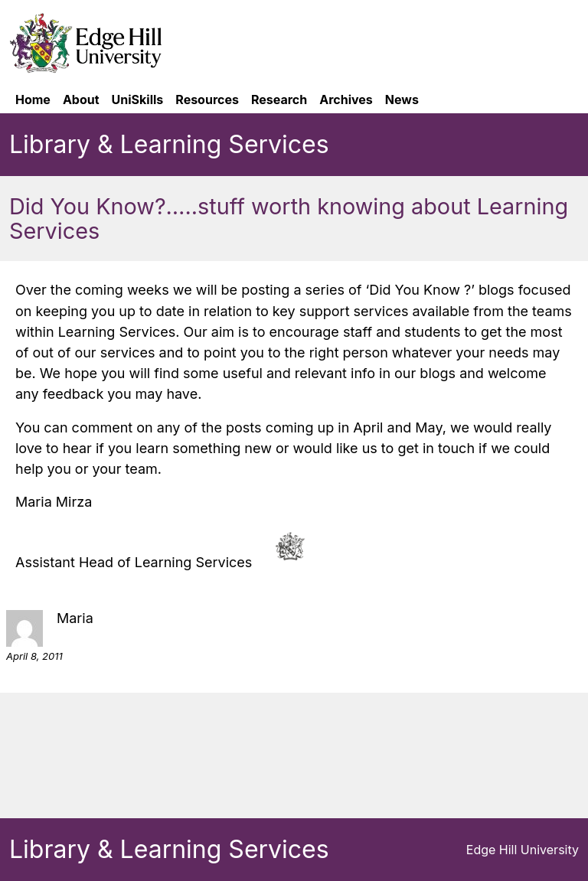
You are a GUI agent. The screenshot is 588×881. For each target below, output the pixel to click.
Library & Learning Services (169, 144)
